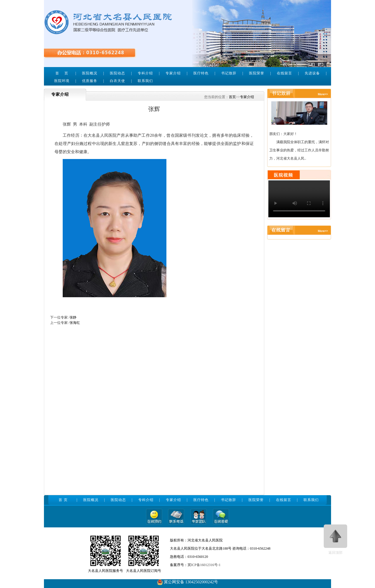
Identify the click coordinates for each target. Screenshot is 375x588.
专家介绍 (173, 73)
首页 (232, 97)
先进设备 (312, 73)
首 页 (62, 73)
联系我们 (145, 81)
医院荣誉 (257, 73)
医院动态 (117, 73)
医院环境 (62, 81)
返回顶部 (335, 540)
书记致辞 (229, 73)
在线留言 (284, 73)
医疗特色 (201, 73)
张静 (73, 317)
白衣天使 (117, 81)
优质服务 (90, 81)
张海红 (75, 323)
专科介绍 (145, 73)
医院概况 (90, 73)
